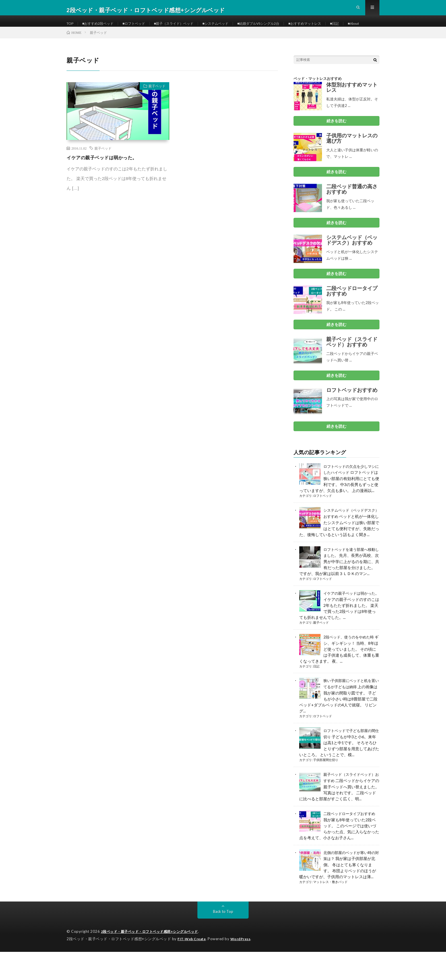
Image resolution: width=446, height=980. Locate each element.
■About (78, 39)
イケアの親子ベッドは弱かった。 (106, 178)
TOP (71, 28)
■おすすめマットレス (336, 28)
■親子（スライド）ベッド (187, 28)
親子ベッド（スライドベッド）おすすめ (352, 363)
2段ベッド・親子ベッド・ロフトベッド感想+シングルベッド (153, 960)
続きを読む (336, 141)
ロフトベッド (323, 522)
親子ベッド (154, 108)
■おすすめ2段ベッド (102, 28)
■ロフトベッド (142, 28)
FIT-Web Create (193, 967)
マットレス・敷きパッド (330, 911)
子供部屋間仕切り (326, 790)
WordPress (244, 967)
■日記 (369, 28)
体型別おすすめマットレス (352, 108)
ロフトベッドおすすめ (352, 411)
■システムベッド (234, 28)
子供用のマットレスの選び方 (352, 159)
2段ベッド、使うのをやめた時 (350, 668)
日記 (316, 697)
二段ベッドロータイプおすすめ (352, 312)
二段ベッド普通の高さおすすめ (352, 210)
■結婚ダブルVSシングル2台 (283, 28)
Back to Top (223, 940)
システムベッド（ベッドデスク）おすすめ (352, 261)
